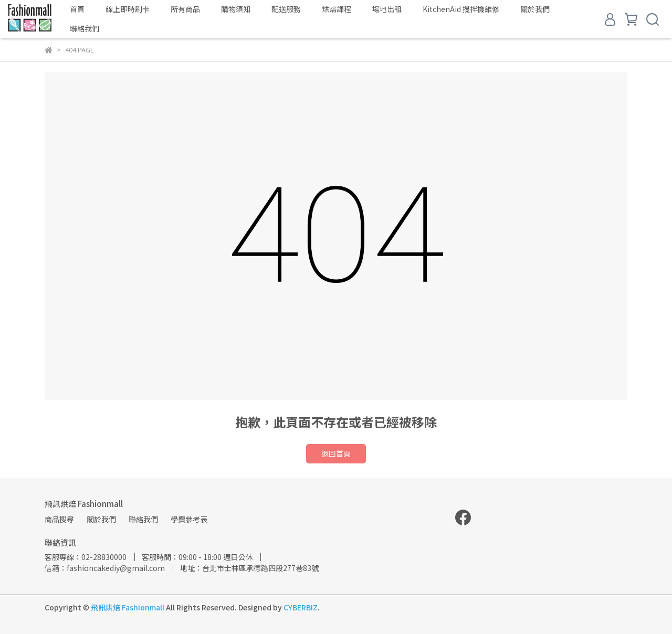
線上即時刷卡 (128, 9)
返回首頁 (336, 453)
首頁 (77, 9)
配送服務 (286, 9)
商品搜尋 (59, 519)
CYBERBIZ (301, 607)
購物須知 (236, 9)
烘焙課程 (337, 9)
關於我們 (535, 9)
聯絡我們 (85, 28)
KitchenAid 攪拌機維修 (461, 9)
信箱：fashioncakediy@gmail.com (105, 568)
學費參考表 (189, 519)
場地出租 (387, 9)
